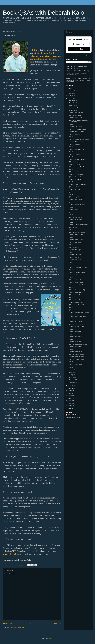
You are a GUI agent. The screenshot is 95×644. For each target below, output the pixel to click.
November (73, 103)
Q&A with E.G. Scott (75, 275)
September (73, 108)
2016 (69, 398)
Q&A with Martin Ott (75, 227)
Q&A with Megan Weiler (76, 337)
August (72, 110)
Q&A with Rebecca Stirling (76, 357)
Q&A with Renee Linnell (76, 240)
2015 (69, 401)
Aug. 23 (71, 207)
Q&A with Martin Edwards (76, 132)
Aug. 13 (71, 277)
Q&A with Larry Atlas (75, 179)
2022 (69, 98)
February (72, 380)
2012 (69, 408)
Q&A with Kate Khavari (76, 217)
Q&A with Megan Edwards (76, 257)
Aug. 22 (71, 215)
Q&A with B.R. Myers (75, 187)
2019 (69, 391)
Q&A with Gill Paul (74, 247)
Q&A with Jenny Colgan (76, 332)
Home (33, 624)
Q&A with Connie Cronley (76, 300)
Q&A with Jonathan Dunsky (77, 167)
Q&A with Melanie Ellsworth (77, 204)
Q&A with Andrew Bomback (77, 295)
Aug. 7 (71, 334)
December (73, 100)
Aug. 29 (71, 147)
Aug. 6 (71, 339)
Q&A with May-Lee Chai (76, 113)
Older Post (57, 624)
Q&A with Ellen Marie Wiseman (78, 129)
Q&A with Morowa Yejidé (76, 282)
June (71, 370)
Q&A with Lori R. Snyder (76, 220)
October (72, 105)
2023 (69, 96)
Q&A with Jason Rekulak (76, 292)
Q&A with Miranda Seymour (77, 232)
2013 (69, 406)
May (71, 372)
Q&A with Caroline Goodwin (77, 324)
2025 (69, 91)
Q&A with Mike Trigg (75, 250)
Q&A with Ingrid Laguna (76, 347)
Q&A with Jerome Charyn (76, 200)
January (72, 382)
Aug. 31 (71, 124)
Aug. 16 (71, 252)
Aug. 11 (71, 297)
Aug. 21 (71, 222)
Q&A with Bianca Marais (76, 174)
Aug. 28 (71, 152)
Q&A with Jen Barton (75, 260)
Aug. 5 (71, 349)
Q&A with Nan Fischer (75, 352)
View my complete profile (73, 417)
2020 (69, 388)
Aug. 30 (71, 137)
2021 (69, 386)
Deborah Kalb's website (74, 69)
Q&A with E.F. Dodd (75, 164)
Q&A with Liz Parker (75, 189)
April (71, 375)
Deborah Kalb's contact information (77, 66)
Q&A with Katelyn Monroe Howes (78, 267)
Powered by (79, 55)
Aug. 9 (71, 319)
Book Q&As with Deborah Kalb (43, 13)
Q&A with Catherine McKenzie (78, 184)
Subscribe (79, 49)
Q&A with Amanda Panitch (76, 305)
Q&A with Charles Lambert (77, 354)
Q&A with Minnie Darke (76, 210)
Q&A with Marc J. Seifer (76, 134)
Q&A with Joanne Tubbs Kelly (77, 317)
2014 (69, 403)
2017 (69, 396)
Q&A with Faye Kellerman (76, 197)
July (71, 367)
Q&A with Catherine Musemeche (78, 202)
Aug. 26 (71, 169)
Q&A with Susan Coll (75, 255)
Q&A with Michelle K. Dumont (77, 159)
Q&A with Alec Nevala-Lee (76, 149)
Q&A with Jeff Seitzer (75, 242)
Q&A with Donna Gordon (76, 235)
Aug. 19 (71, 230)
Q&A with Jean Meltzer (76, 310)
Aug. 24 (71, 194)
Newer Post (8, 624)
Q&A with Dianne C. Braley (77, 192)
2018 (69, 393)
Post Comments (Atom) (18, 628)
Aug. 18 (71, 237)
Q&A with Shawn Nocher (76, 265)
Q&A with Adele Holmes (76, 302)
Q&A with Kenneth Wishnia (77, 359)
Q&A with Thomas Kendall (76, 327)
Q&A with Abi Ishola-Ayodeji (77, 290)
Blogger (51, 638)
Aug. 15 (71, 262)
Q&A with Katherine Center (77, 154)
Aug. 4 (71, 362)
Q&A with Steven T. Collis (76, 285)
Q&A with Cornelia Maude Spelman (79, 225)
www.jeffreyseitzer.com (13, 554)
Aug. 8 (71, 329)
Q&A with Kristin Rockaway (77, 172)
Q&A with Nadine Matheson (77, 212)
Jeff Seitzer (35, 50)
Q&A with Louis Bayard (76, 342)
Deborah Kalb (72, 415)
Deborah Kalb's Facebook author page (78, 71)
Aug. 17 (71, 245)
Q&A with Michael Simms (76, 177)
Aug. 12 (71, 287)
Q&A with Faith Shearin (76, 118)
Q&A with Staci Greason (76, 364)
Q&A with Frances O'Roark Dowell (79, 139)
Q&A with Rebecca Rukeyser (77, 272)
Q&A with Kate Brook (75, 280)
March (71, 377)
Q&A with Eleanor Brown (76, 162)
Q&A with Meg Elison (75, 115)
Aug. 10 (71, 307)
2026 (69, 88)
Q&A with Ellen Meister (76, 127)
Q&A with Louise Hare (75, 322)
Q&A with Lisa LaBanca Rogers (78, 344)
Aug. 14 (71, 270)
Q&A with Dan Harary (75, 144)
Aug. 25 (71, 182)
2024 (69, 93)
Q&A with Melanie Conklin (76, 142)
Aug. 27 (71, 157)
